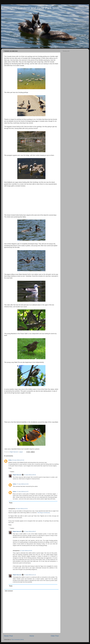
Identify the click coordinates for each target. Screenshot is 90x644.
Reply (10, 468)
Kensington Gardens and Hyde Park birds (30, 8)
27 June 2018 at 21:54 (22, 484)
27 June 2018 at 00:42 (30, 475)
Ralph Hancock (17, 475)
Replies (12, 472)
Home (32, 636)
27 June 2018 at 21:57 (22, 492)
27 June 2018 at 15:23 (26, 551)
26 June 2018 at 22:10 (18, 460)
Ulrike (10, 460)
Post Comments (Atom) (18, 640)
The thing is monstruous (44, 513)
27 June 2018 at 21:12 (30, 575)
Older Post (55, 636)
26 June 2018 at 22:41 (22, 509)
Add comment (9, 591)
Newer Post (8, 636)
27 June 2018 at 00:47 (30, 531)
